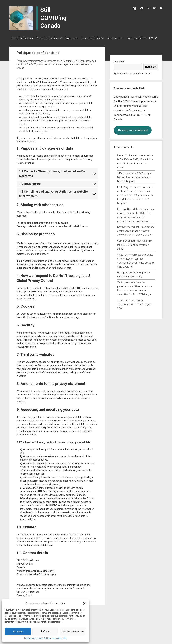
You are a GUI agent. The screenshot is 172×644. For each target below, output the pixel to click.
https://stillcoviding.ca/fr (45, 86)
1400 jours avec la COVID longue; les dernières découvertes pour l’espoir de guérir (135, 181)
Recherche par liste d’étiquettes (134, 77)
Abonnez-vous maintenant (133, 134)
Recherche (119, 65)
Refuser (45, 631)
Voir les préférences (73, 631)
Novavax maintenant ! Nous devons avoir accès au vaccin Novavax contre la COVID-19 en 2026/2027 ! (136, 234)
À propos (74, 38)
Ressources (120, 38)
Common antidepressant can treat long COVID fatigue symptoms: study (135, 248)
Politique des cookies (33, 638)
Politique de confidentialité (55, 638)
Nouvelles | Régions (50, 38)
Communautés (143, 38)
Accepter (18, 631)
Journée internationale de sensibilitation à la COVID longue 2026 (134, 308)
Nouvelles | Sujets (21, 38)
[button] (84, 603)
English (15, 43)
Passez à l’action (96, 38)
